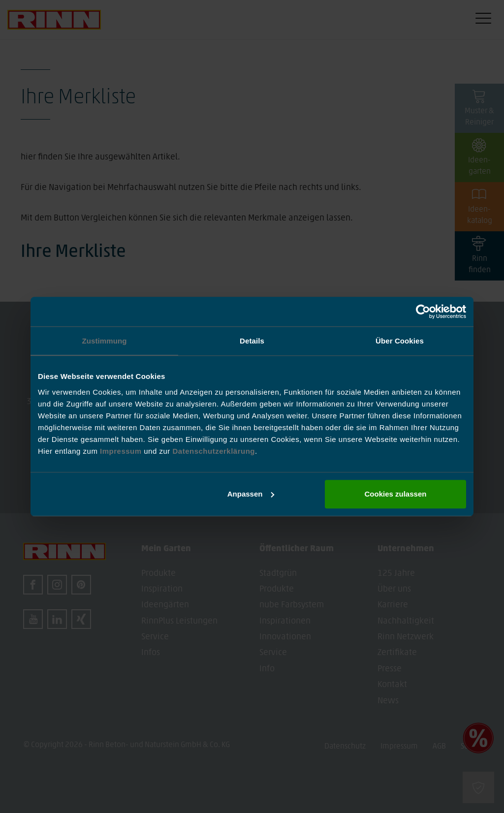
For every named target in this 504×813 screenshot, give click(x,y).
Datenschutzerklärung (214, 451)
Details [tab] (252, 341)
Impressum (122, 451)
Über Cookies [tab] (400, 341)
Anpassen (251, 494)
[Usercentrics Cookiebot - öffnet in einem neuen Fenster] (423, 312)
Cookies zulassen (396, 494)
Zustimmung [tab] (105, 341)
